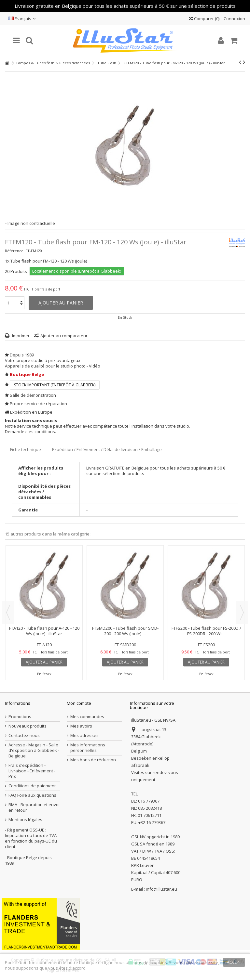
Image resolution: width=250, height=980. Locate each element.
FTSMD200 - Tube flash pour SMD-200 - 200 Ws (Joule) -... (125, 631)
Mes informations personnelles (88, 748)
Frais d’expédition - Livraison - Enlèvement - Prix (32, 771)
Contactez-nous (24, 735)
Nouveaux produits (28, 726)
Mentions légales (25, 820)
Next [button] (242, 612)
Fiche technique (26, 449)
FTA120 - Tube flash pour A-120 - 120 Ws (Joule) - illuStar (44, 631)
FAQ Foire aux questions (32, 795)
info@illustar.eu (161, 889)
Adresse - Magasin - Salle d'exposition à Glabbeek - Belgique (34, 750)
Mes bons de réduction (93, 760)
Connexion (234, 19)
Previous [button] (8, 612)
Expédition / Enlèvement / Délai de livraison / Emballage (107, 449)
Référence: (15, 251)
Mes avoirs (81, 726)
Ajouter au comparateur (64, 336)
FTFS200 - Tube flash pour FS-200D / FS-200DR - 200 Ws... (206, 631)
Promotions (20, 717)
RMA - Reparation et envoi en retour (34, 807)
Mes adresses (84, 735)
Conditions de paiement (32, 786)
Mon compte (79, 703)
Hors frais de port (46, 289)
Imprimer (20, 336)
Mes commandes (87, 717)
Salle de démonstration (33, 395)
